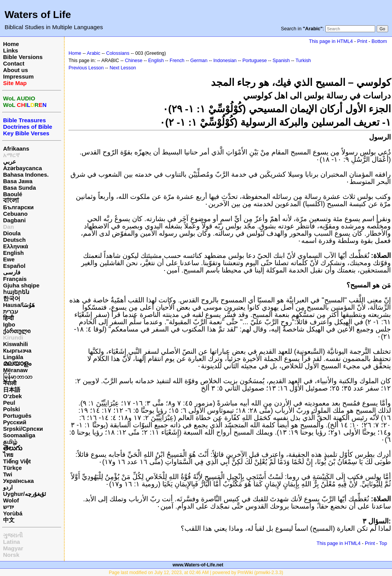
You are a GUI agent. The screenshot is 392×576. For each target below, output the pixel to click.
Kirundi (13, 337)
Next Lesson (123, 68)
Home (11, 44)
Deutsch (14, 240)
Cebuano (15, 214)
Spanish (281, 61)
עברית (11, 311)
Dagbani (14, 220)
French (177, 61)
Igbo (9, 324)
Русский (15, 422)
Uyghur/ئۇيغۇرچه (24, 494)
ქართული (17, 331)
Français (15, 279)
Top (383, 543)
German (199, 61)
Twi (8, 474)
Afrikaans (16, 149)
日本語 (12, 390)
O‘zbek (12, 396)
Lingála (13, 357)
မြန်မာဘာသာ (18, 377)
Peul (9, 403)
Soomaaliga (19, 435)
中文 (9, 520)
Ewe (9, 259)
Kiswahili (16, 344)
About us (16, 70)
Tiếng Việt (17, 461)
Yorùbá (13, 513)
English (13, 253)
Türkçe (12, 468)
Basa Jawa (18, 181)
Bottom (379, 41)
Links (11, 50)
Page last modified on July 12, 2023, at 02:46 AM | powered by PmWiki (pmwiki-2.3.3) (196, 573)
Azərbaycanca (23, 168)
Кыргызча (17, 350)
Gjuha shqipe (21, 285)
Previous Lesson (86, 68)
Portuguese (255, 61)
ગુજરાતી (13, 535)
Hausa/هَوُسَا (19, 305)
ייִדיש (8, 507)
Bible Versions (23, 57)
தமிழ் (10, 442)
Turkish (303, 61)
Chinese (134, 61)
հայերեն (16, 292)
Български (18, 207)
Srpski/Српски (23, 429)
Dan (8, 227)
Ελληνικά (16, 246)
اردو (8, 487)
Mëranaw (15, 370)
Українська (18, 481)
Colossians (118, 53)
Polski (11, 409)
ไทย (8, 455)
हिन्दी (8, 318)
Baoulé (13, 194)
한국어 (12, 298)
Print (362, 41)
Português (17, 416)
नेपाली (10, 383)
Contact (14, 63)
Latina (11, 542)
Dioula (12, 233)
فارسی (12, 272)
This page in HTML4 (331, 41)
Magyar (13, 548)
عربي (10, 162)
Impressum (18, 76)
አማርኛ (11, 155)
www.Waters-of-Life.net (198, 565)
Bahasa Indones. (26, 175)
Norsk (11, 555)
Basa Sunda (20, 188)
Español (14, 266)
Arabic (94, 53)
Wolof (11, 500)
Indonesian (225, 61)
